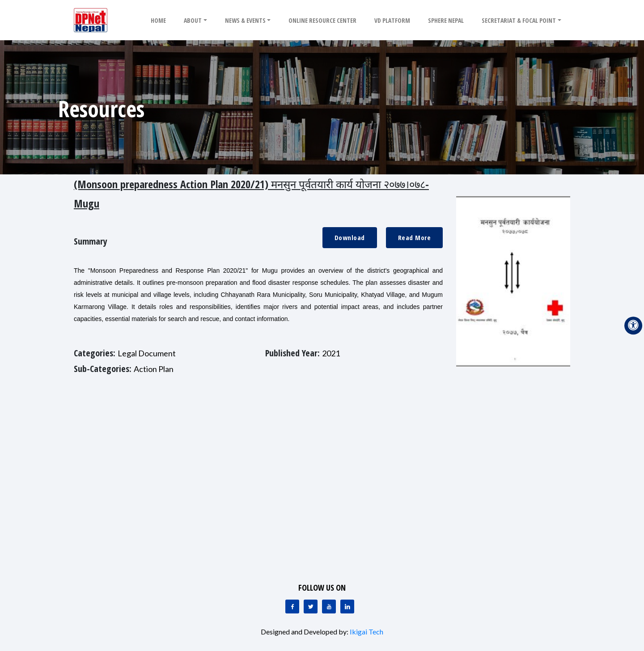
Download (350, 237)
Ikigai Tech (366, 632)
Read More (415, 237)
